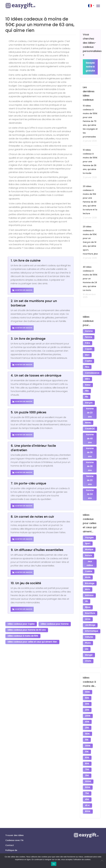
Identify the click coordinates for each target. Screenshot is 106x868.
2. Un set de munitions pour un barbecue (34, 303)
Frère (88, 343)
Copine (89, 360)
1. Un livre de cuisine (26, 260)
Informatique (92, 621)
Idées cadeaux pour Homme (55, 624)
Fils (87, 394)
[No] (103, 861)
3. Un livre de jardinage (28, 339)
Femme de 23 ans (90, 475)
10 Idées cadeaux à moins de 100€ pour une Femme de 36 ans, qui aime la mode (90, 162)
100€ (88, 681)
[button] (91, 6)
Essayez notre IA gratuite (90, 67)
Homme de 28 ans (90, 462)
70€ (87, 754)
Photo (88, 633)
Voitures (89, 627)
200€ (88, 703)
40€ (87, 709)
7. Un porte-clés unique (28, 483)
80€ (87, 749)
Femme (89, 337)
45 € (88, 788)
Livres (88, 610)
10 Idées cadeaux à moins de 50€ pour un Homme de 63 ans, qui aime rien (40, 25)
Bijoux (88, 599)
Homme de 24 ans (90, 489)
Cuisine (89, 565)
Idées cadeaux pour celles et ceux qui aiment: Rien (32, 641)
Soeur (88, 382)
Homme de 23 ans (90, 409)
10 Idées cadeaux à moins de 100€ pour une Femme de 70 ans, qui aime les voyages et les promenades (90, 121)
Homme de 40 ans (90, 434)
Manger (89, 644)
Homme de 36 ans (90, 448)
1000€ (88, 766)
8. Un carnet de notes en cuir (32, 517)
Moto (88, 582)
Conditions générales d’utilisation (11, 848)
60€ (87, 743)
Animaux (89, 587)
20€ (87, 698)
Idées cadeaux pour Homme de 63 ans (27, 630)
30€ (87, 692)
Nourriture (90, 604)
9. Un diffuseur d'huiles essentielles (37, 550)
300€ (88, 732)
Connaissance (92, 371)
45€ (87, 783)
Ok (54, 864)
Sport (88, 538)
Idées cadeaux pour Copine (21, 624)
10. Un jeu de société (26, 583)
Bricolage (90, 576)
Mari (87, 354)
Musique (89, 544)
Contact (10, 828)
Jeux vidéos (90, 557)
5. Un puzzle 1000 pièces (29, 412)
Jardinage (90, 616)
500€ (88, 771)
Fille (87, 388)
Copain (89, 348)
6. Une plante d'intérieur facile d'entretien (33, 448)
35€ (87, 760)
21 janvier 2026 (90, 141)
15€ (87, 726)
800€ (88, 794)
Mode (88, 570)
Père (87, 365)
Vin (87, 593)
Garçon (89, 399)
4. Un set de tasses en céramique (36, 375)
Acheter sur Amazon (22, 290)
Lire (87, 638)
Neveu (88, 419)
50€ (87, 686)
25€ (87, 715)
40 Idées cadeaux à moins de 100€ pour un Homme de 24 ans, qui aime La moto (90, 279)
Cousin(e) (90, 425)
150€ (88, 720)
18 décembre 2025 (89, 296)
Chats (88, 650)
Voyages (89, 532)
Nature (89, 549)
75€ (87, 777)
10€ (87, 737)
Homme (89, 331)
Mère (88, 377)
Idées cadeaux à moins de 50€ (23, 635)
